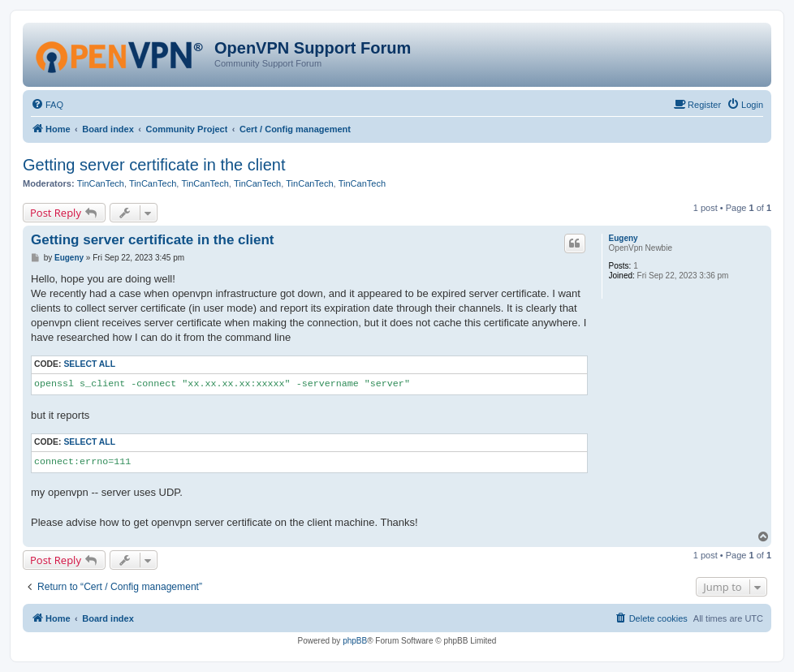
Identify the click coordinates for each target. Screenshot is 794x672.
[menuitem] (47, 105)
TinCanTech (101, 183)
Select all (89, 364)
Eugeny (624, 238)
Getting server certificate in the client (154, 165)
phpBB (355, 641)
